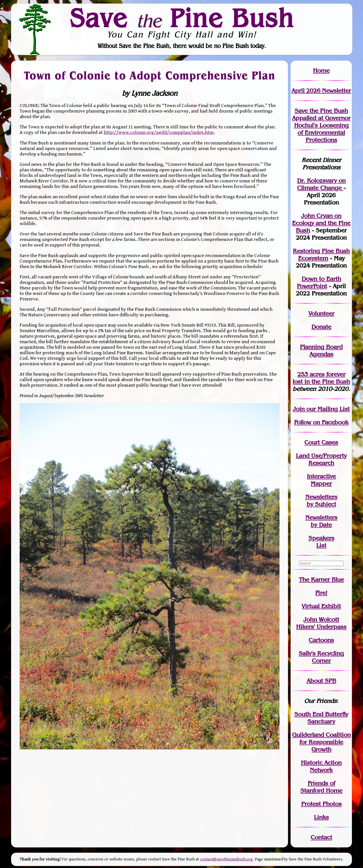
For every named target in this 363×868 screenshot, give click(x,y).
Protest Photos (321, 804)
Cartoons (321, 640)
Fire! (321, 593)
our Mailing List (327, 409)
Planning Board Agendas (321, 350)
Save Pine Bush (182, 18)
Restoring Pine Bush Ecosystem (321, 254)
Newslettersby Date (321, 521)
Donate (321, 327)
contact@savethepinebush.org (226, 859)
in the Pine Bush (321, 378)
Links (321, 817)
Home (321, 70)
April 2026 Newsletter (321, 91)
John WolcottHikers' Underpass (321, 623)
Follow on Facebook (321, 422)
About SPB (321, 681)
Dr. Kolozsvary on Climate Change (321, 184)
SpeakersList (321, 542)
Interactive (321, 476)
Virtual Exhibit (321, 606)
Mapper (321, 483)
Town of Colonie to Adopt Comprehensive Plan (150, 75)
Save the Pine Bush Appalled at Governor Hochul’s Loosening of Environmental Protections (321, 125)
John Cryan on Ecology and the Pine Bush (321, 223)
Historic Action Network (321, 766)
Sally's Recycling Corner (321, 657)
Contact (321, 837)
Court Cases (321, 442)
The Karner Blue (321, 579)
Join (299, 409)
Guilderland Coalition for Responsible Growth (321, 742)
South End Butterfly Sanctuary (321, 718)
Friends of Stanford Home (321, 787)
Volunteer (321, 313)
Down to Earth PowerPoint (319, 282)
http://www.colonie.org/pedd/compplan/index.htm (159, 132)
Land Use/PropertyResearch (321, 459)
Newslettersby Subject (321, 500)
